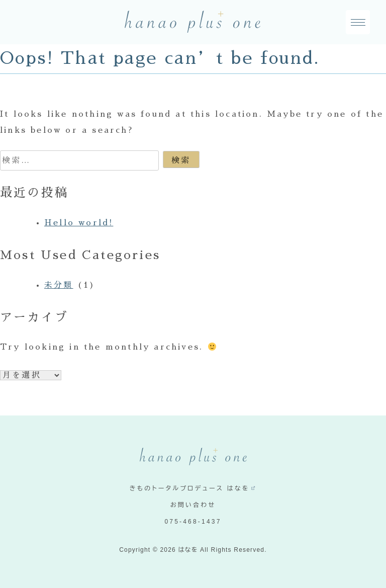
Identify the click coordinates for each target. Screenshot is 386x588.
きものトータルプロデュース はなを (190, 488)
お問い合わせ (193, 505)
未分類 (59, 285)
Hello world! (79, 223)
